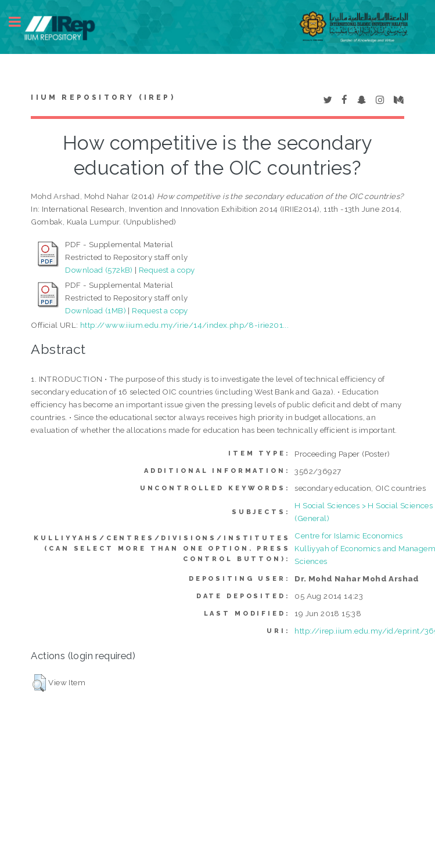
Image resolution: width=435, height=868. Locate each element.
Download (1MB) (96, 310)
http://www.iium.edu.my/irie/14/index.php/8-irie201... (184, 325)
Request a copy (167, 270)
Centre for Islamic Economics (348, 536)
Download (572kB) (99, 270)
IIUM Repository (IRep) (103, 97)
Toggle (21, 22)
